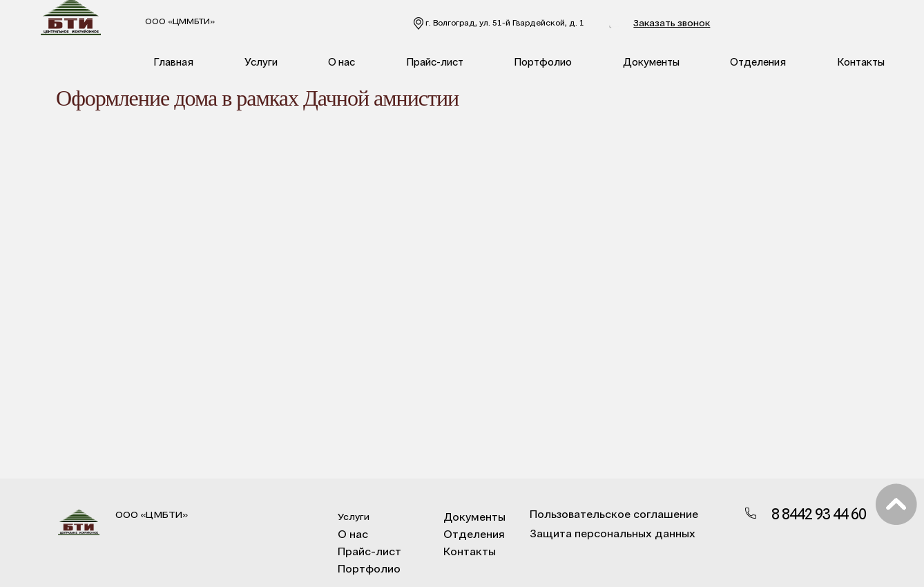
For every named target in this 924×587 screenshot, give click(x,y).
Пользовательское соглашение (604, 513)
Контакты (861, 61)
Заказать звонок (735, 22)
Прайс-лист (435, 61)
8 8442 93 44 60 (643, 23)
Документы (651, 61)
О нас (341, 61)
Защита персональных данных (603, 533)
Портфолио (543, 61)
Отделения (758, 61)
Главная (173, 61)
